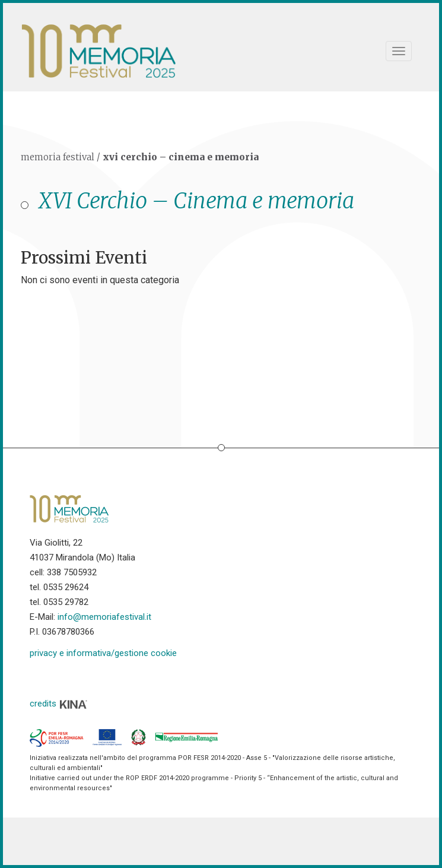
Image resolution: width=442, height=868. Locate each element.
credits (59, 704)
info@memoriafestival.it (104, 617)
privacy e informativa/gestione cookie (103, 653)
